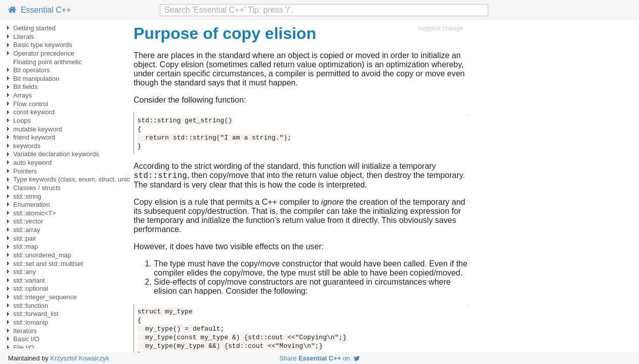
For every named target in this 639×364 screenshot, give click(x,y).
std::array (27, 230)
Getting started (34, 28)
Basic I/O (26, 339)
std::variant (29, 280)
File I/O (24, 348)
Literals (24, 37)
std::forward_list (36, 314)
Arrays (23, 95)
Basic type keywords (43, 45)
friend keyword (34, 137)
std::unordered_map (42, 255)
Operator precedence (44, 53)
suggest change (441, 28)
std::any (25, 272)
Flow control (31, 104)
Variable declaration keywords (56, 154)
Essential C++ (40, 10)
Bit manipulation (36, 79)
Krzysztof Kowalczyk (80, 358)
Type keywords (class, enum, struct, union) (75, 179)
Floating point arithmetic (48, 62)
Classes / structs (37, 188)
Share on (319, 358)
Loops (22, 121)
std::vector (28, 221)
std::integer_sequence (45, 297)
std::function (31, 306)
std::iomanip (31, 322)
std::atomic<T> (35, 213)
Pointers (25, 171)
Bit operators (32, 70)
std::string (27, 196)
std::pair (25, 238)
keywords (27, 146)
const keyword (34, 112)
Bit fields (25, 87)
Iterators (25, 331)
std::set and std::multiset (48, 264)
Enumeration (32, 204)
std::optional (31, 288)
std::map (26, 246)
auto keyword (32, 163)
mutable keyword (38, 129)
